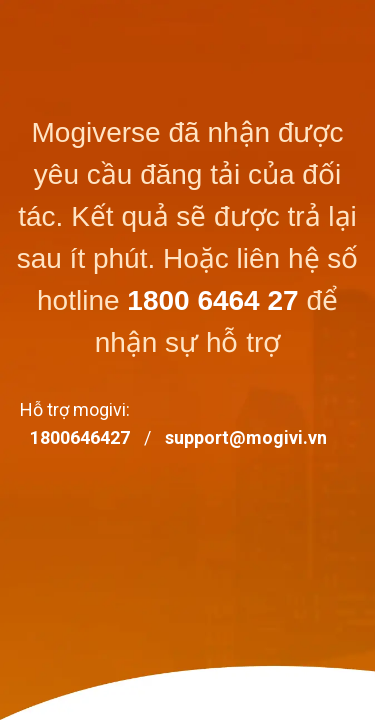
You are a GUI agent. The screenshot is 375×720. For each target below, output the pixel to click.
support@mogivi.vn (246, 437)
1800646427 (80, 437)
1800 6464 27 (212, 300)
